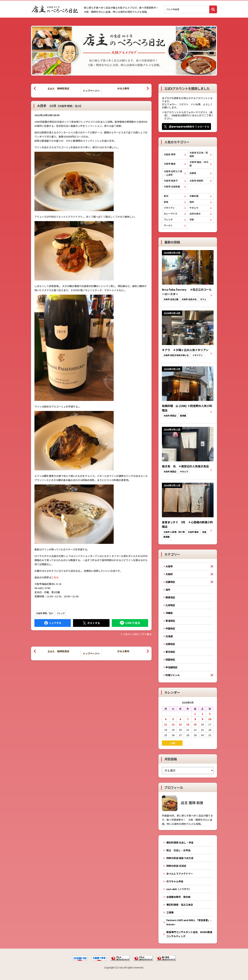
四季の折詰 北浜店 (176, 866)
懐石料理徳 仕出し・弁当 (180, 842)
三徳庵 (170, 912)
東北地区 (170, 652)
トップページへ (91, 91)
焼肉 (192, 202)
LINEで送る (130, 623)
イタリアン (169, 208)
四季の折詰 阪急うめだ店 (180, 858)
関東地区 (170, 597)
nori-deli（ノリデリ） (179, 889)
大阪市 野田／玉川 (45, 613)
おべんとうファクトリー (180, 874)
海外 (168, 590)
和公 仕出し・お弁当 (178, 850)
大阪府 (169, 574)
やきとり (194, 208)
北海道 (169, 636)
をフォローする (189, 126)
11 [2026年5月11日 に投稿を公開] (166, 724)
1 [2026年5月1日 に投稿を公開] (195, 714)
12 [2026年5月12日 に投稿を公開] (173, 724)
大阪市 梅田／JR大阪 (199, 164)
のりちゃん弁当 (175, 881)
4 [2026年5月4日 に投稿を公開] (166, 719)
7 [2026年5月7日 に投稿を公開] (188, 719)
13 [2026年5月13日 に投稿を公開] (180, 724)
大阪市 (169, 566)
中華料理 (194, 196)
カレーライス (170, 214)
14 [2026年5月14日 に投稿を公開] (188, 724)
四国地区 (170, 659)
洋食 (192, 219)
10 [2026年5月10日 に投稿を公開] (210, 719)
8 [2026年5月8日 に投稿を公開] (195, 719)
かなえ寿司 (123, 88)
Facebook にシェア (53, 623)
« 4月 (172, 743)
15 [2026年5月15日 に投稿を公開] (195, 724)
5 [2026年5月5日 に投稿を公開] (173, 719)
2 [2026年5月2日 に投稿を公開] (202, 714)
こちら (55, 577)
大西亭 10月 (60, 106)
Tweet (91, 623)
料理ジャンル (173, 675)
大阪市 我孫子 (171, 181)
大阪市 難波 (170, 164)
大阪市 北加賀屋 (172, 186)
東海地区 (170, 621)
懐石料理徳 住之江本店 (180, 905)
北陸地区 (170, 644)
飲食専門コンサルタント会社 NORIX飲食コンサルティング (189, 934)
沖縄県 (169, 613)
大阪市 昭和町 (196, 181)
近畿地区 (170, 582)
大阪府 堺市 (170, 154)
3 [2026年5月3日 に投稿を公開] (210, 714)
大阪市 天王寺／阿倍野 (199, 154)
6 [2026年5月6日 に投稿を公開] (180, 719)
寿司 (166, 196)
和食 (166, 202)
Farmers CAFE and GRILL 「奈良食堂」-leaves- (189, 922)
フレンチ (61, 613)
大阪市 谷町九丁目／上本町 (173, 173)
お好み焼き (195, 214)
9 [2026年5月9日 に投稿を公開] (202, 719)
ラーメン (168, 225)
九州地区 (170, 605)
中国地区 (170, 628)
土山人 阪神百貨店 (58, 88)
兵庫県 (193, 173)
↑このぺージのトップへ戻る (136, 634)
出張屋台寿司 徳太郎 (178, 897)
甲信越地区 (172, 667)
